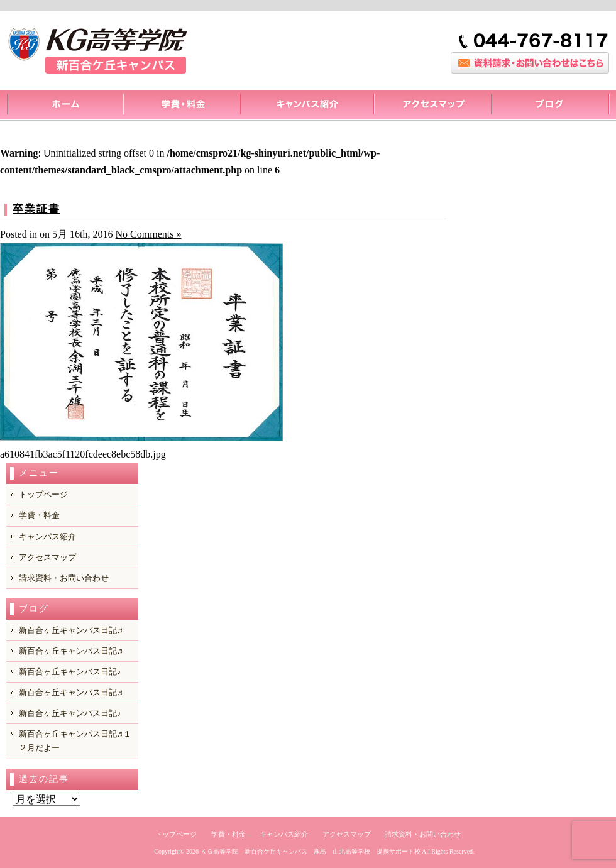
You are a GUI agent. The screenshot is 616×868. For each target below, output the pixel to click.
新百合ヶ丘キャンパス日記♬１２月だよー (75, 741)
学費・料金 (39, 515)
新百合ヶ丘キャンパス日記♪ (70, 713)
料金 (181, 106)
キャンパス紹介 (307, 106)
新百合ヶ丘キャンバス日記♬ (71, 651)
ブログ (550, 106)
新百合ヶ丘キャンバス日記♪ (70, 672)
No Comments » (149, 234)
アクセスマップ (432, 106)
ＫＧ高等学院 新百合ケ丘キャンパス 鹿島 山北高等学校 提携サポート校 (311, 851)
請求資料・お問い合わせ (64, 578)
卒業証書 (36, 209)
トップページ (64, 106)
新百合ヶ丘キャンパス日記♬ (71, 630)
